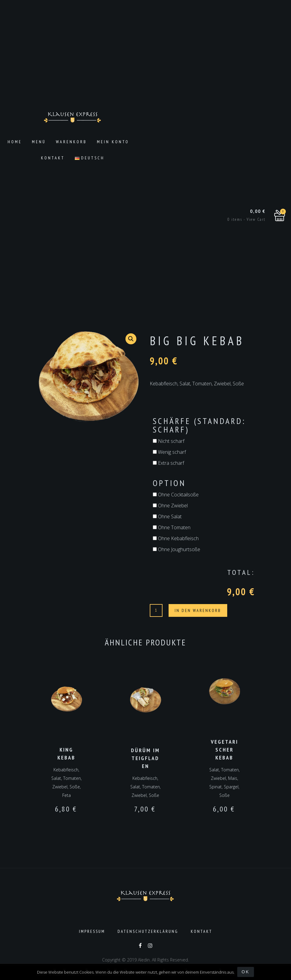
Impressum (92, 930)
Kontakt (53, 158)
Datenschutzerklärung (148, 930)
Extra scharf (168, 463)
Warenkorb (71, 142)
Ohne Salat (167, 516)
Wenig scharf (169, 452)
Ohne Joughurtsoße (176, 549)
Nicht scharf (169, 441)
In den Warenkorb (198, 610)
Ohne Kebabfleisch (176, 538)
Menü (39, 142)
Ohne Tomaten (172, 527)
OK (246, 972)
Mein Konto (113, 142)
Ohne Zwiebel (170, 506)
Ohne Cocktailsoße (176, 495)
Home (15, 142)
